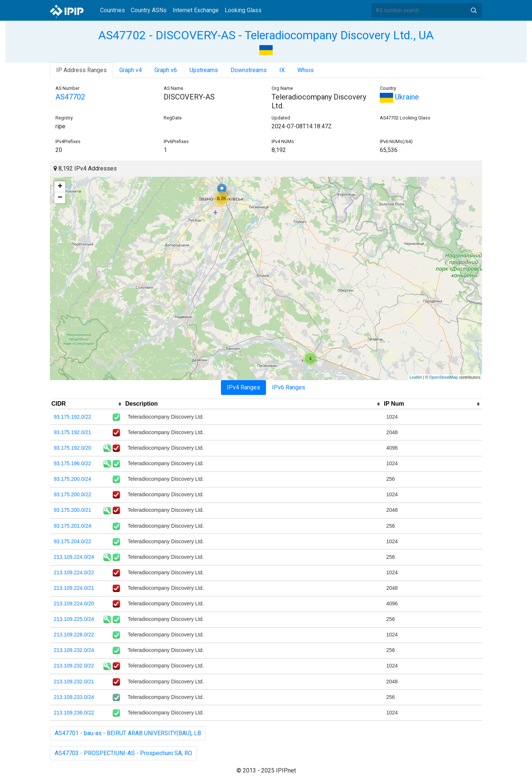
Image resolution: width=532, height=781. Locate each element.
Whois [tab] (306, 70)
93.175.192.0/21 (73, 432)
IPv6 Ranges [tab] (289, 387)
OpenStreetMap (444, 377)
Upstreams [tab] (204, 70)
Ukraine (399, 97)
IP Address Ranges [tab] (81, 70)
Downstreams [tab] (249, 70)
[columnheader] (87, 404)
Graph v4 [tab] (131, 70)
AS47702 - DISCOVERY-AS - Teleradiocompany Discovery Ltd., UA (266, 35)
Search (474, 10)
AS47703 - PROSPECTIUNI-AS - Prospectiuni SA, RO (123, 753)
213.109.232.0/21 (74, 682)
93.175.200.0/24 (73, 479)
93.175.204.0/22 (73, 541)
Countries (112, 10)
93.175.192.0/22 (73, 417)
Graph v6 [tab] (166, 70)
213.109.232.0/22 (74, 666)
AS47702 (70, 97)
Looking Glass (243, 10)
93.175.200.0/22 (73, 494)
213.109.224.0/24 (74, 557)
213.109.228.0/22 (74, 635)
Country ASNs (149, 10)
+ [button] (60, 187)
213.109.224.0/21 (74, 588)
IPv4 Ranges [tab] (243, 387)
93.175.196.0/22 (73, 463)
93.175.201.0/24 (73, 526)
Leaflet (416, 377)
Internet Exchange (196, 10)
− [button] (60, 198)
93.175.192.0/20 (73, 448)
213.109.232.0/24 (74, 650)
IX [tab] (282, 70)
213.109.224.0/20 (74, 603)
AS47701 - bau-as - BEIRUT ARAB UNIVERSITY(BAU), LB (128, 733)
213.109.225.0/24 (74, 619)
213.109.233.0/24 (74, 697)
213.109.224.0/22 (74, 572)
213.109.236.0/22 (74, 713)
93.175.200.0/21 (73, 510)
